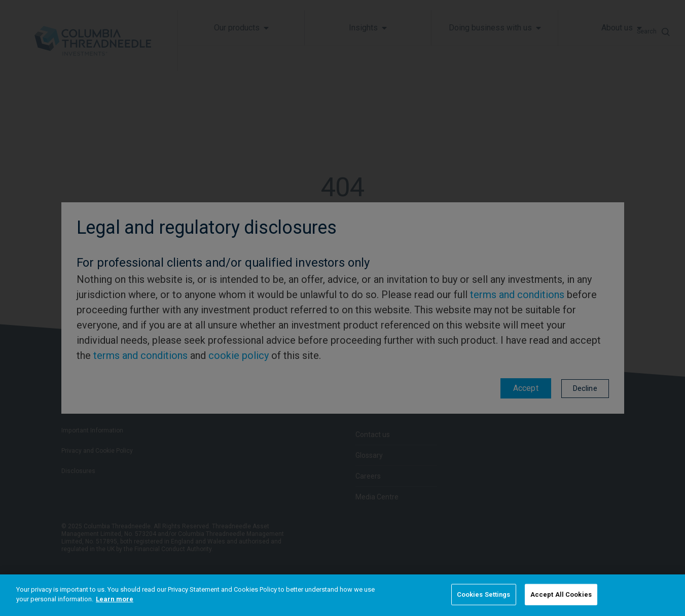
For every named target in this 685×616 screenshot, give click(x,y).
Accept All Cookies (561, 594)
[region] (342, 595)
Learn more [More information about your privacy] (115, 599)
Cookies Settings (484, 594)
